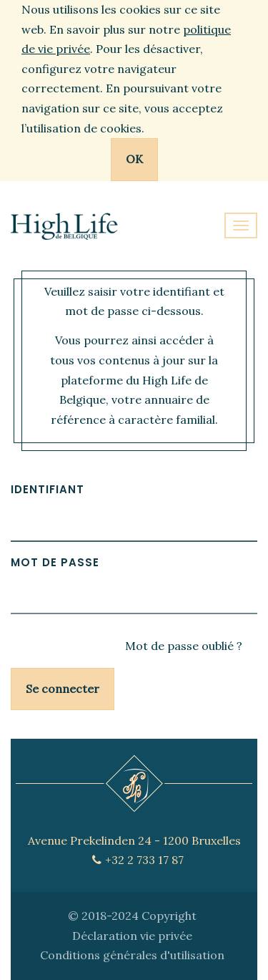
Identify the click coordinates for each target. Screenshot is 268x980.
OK (134, 159)
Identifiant (48, 489)
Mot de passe (55, 562)
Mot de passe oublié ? (184, 646)
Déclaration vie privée (132, 936)
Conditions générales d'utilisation (132, 955)
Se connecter (63, 689)
